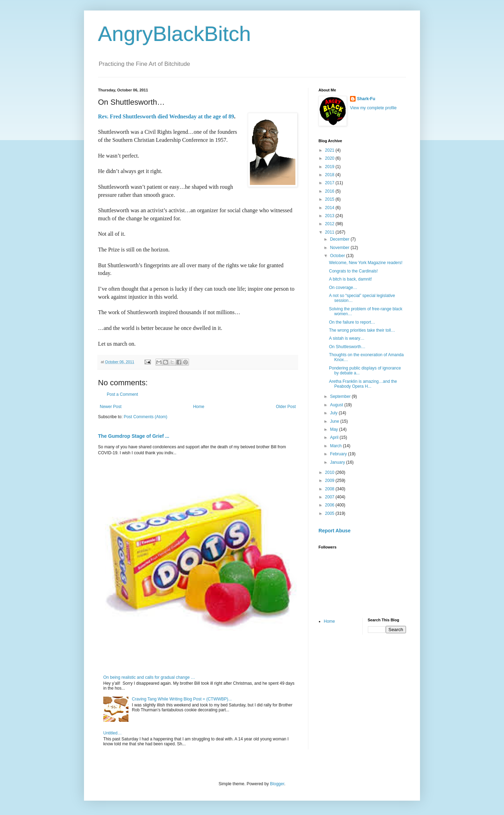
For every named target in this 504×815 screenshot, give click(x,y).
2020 (330, 158)
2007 (330, 497)
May (335, 429)
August (337, 405)
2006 (330, 505)
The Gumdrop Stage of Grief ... (134, 436)
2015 (330, 199)
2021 (330, 150)
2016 (330, 191)
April (335, 437)
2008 (330, 489)
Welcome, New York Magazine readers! (366, 263)
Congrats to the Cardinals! (353, 271)
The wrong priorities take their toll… (362, 330)
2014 (330, 208)
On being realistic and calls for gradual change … (149, 677)
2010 (330, 472)
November (340, 248)
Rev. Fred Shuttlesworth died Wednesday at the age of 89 (166, 116)
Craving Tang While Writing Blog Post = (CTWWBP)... (182, 699)
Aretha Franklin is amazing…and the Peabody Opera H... (363, 384)
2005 (330, 513)
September (341, 396)
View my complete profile (373, 108)
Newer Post (111, 407)
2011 (330, 232)
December (340, 239)
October (338, 256)
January (338, 462)
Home (199, 407)
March (337, 446)
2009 (330, 481)
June (335, 421)
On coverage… (343, 288)
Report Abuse (334, 531)
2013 (330, 216)
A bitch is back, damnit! (351, 279)
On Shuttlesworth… (347, 347)
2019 (330, 167)
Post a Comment (122, 394)
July (334, 413)
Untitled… (113, 733)
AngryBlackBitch (174, 34)
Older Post (286, 407)
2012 (330, 224)
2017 (330, 183)
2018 (330, 175)
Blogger (277, 784)
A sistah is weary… (347, 338)
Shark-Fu (366, 99)
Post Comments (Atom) (145, 417)
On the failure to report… (352, 322)
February (339, 454)
